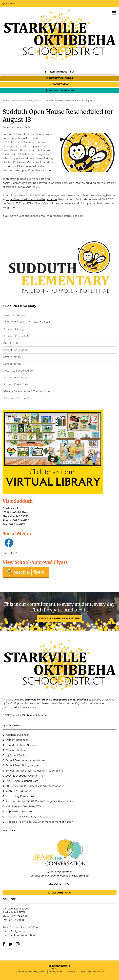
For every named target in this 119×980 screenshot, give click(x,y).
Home (6, 101)
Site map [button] (71, 972)
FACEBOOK (10, 553)
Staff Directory (12, 357)
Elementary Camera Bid (20, 796)
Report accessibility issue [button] (92, 972)
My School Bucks (16, 755)
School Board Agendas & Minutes (25, 760)
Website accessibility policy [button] (31, 972)
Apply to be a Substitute (20, 812)
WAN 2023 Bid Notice (18, 791)
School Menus (12, 364)
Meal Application (16, 750)
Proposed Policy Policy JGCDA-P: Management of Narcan (39, 822)
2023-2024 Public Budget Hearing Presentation (34, 786)
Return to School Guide (18, 371)
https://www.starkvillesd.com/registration (31, 199)
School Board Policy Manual (22, 765)
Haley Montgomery (14, 931)
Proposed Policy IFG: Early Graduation (28, 817)
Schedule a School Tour (18, 398)
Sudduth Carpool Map (17, 336)
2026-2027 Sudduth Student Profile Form (35, 323)
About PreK (11, 343)
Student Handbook (15, 378)
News (39, 101)
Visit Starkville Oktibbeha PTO (23, 807)
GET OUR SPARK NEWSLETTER (59, 618)
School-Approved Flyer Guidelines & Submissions (35, 771)
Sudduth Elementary (22, 101)
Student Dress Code (16, 384)
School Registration (16, 350)
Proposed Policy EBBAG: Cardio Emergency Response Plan (40, 801)
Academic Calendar (17, 735)
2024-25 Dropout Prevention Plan (25, 776)
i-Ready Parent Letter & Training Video (27, 391)
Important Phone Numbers (22, 745)
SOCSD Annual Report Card (22, 781)
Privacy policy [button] (56, 972)
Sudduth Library (19, 330)
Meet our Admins (14, 315)
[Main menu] (114, 13)
